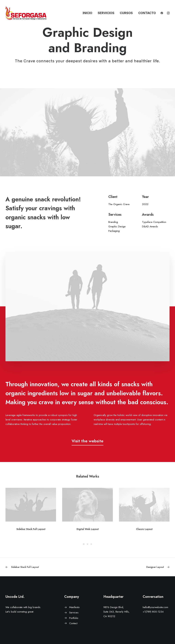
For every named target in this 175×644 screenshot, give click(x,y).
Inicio (87, 13)
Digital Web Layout (88, 529)
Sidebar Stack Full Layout (31, 529)
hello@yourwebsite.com (155, 607)
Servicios (106, 13)
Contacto (147, 13)
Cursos (126, 13)
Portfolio (74, 618)
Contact (73, 623)
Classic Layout (144, 529)
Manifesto (74, 607)
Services (74, 613)
